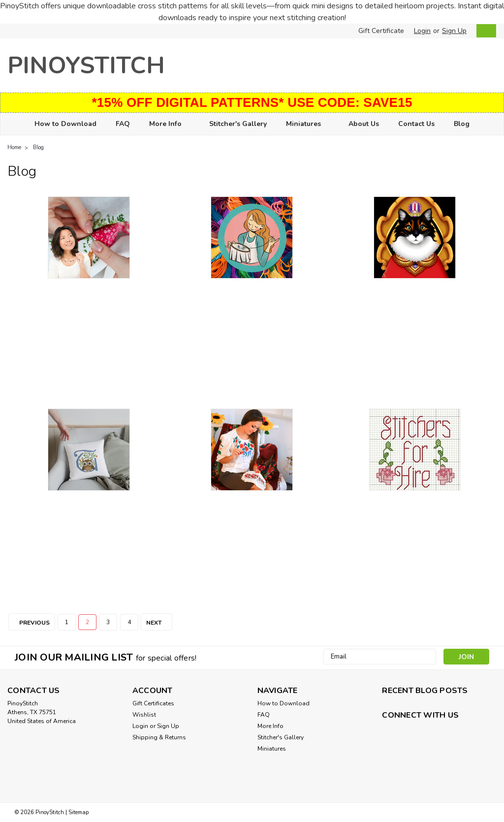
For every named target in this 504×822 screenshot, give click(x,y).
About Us (364, 124)
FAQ (123, 124)
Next (159, 623)
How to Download (65, 124)
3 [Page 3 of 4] (108, 622)
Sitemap (79, 812)
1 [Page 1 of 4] (67, 622)
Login (422, 31)
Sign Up (454, 31)
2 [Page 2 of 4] (87, 622)
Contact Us (416, 124)
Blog (462, 124)
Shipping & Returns (159, 737)
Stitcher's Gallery (238, 124)
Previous (29, 623)
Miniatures (308, 124)
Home (14, 147)
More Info (170, 124)
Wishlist (144, 715)
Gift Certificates (153, 703)
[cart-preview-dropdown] (484, 31)
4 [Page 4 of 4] (129, 622)
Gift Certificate (381, 31)
